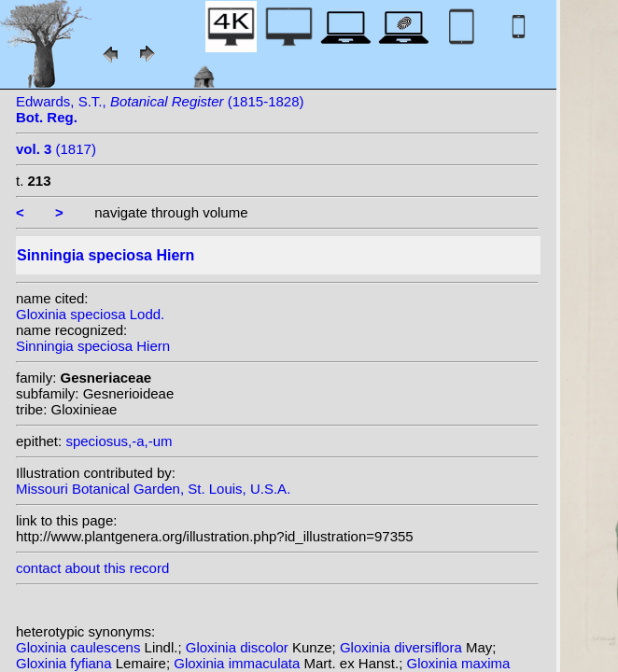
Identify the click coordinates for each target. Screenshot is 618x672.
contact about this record (92, 568)
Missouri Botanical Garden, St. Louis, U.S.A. (153, 489)
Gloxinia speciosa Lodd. (90, 314)
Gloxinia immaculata (239, 663)
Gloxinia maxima (459, 663)
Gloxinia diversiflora (403, 647)
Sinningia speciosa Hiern (93, 346)
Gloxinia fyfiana (66, 663)
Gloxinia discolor (239, 647)
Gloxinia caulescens (80, 647)
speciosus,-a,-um (119, 441)
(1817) (56, 149)
